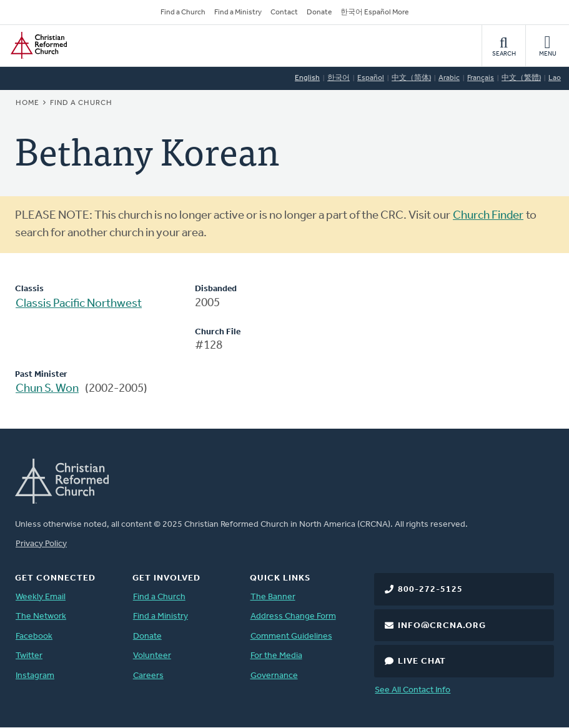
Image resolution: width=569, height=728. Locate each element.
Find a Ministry (238, 12)
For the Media (276, 656)
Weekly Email (41, 597)
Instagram (35, 676)
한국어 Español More (374, 12)
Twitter (29, 656)
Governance (274, 676)
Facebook (34, 636)
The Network (41, 616)
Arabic (449, 78)
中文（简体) (411, 78)
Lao (555, 78)
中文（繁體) (521, 78)
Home (27, 103)
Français (481, 78)
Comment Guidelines (291, 636)
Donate (319, 12)
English (307, 78)
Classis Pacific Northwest (79, 304)
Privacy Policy (41, 544)
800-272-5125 (430, 590)
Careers (148, 676)
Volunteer (152, 656)
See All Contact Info (413, 690)
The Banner (273, 597)
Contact (284, 12)
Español (371, 78)
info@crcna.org (442, 626)
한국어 (339, 78)
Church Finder (488, 216)
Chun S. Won (47, 389)
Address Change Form (293, 616)
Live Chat (422, 661)
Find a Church (183, 12)
